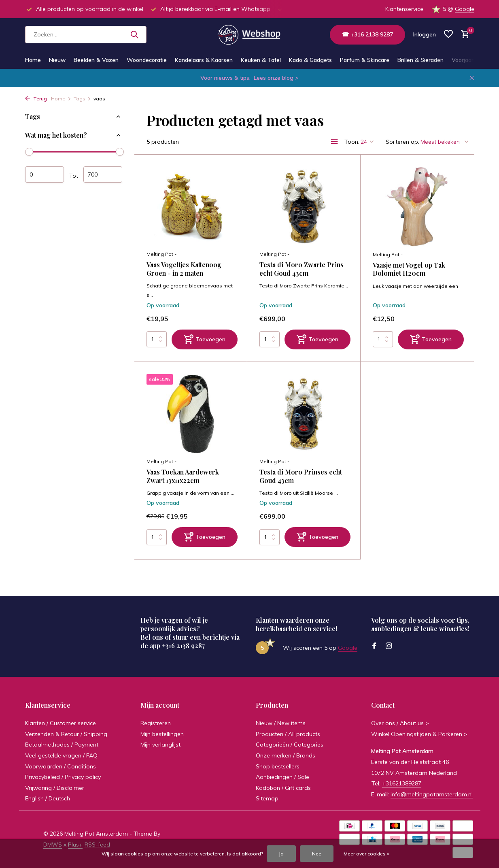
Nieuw (57, 60)
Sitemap (267, 798)
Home (33, 60)
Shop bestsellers (278, 766)
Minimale (45, 174)
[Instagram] (389, 646)
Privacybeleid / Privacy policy (63, 777)
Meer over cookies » (366, 854)
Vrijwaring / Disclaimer (55, 788)
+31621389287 (402, 783)
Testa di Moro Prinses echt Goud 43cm (301, 476)
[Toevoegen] (205, 339)
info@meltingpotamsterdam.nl (432, 794)
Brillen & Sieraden (420, 60)
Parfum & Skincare (365, 60)
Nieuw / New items (281, 723)
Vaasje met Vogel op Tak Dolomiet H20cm (409, 269)
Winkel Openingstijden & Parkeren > (419, 734)
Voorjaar (463, 60)
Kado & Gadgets (310, 60)
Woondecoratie (147, 60)
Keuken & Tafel (261, 60)
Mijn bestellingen (162, 734)
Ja (281, 854)
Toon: (352, 142)
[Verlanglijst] (448, 35)
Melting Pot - (161, 254)
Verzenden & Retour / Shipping (66, 734)
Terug (36, 99)
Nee (317, 854)
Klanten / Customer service (61, 723)
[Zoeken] (86, 35)
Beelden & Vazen (96, 60)
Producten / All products (288, 734)
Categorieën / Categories (290, 745)
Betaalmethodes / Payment (62, 745)
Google (465, 9)
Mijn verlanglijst (160, 745)
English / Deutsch (48, 798)
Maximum (103, 174)
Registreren (156, 723)
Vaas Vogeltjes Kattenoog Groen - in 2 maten (184, 269)
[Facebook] (374, 646)
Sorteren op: (402, 142)
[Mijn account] (425, 34)
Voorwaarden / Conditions (61, 766)
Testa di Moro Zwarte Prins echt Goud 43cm (302, 269)
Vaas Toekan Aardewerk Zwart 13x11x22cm (183, 476)
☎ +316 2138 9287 (367, 34)
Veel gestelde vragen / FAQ (61, 755)
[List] (335, 142)
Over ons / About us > (400, 723)
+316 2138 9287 (183, 646)
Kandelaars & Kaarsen (204, 60)
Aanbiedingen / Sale (282, 777)
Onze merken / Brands (286, 755)
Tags (82, 99)
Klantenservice (404, 9)
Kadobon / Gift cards (283, 788)
